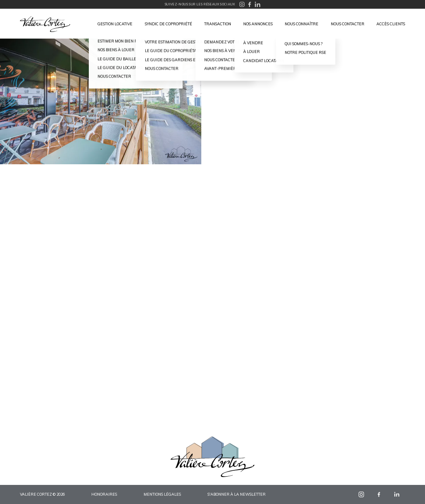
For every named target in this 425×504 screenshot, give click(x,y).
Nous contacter (348, 24)
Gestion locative (115, 24)
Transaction (218, 24)
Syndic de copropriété (169, 24)
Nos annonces (258, 24)
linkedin (397, 494)
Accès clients (391, 24)
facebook (379, 494)
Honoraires (104, 494)
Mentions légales (162, 494)
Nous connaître (302, 24)
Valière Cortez (45, 24)
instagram (361, 494)
